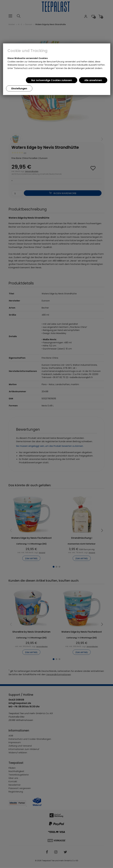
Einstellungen (19, 89)
